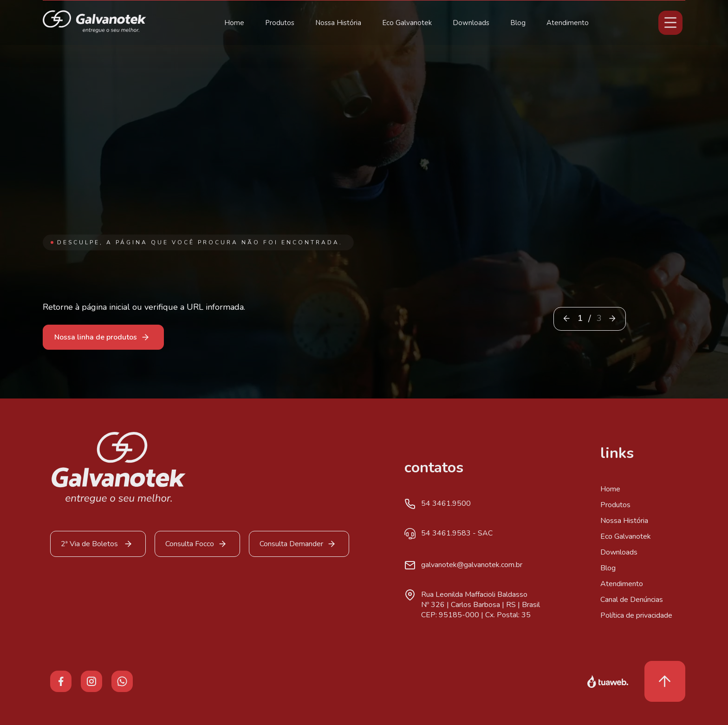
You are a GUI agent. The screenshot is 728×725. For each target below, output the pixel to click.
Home (234, 23)
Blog (518, 23)
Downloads (471, 23)
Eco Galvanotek (407, 23)
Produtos (280, 23)
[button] (612, 318)
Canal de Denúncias (632, 600)
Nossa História (338, 23)
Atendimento (568, 23)
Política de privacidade (636, 615)
